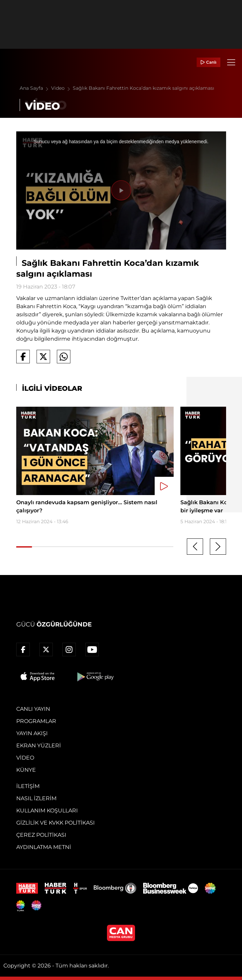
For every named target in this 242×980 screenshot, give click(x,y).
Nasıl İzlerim (36, 798)
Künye (26, 770)
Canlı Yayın (33, 709)
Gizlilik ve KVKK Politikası (56, 823)
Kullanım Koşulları (47, 811)
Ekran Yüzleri (39, 745)
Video (62, 88)
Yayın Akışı (32, 733)
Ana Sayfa (35, 88)
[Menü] (231, 62)
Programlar (36, 721)
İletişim (28, 786)
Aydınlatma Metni (44, 847)
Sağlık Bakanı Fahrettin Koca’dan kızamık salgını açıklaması (144, 88)
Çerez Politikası (41, 835)
